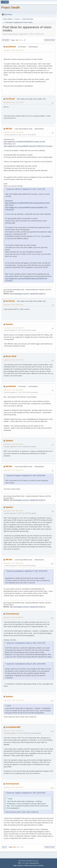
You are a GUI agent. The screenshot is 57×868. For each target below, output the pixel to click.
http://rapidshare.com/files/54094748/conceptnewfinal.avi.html (27, 203)
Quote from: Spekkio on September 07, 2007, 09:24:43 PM (26, 793)
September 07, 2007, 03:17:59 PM (13, 102)
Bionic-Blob (11, 356)
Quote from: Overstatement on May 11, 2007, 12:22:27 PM (26, 643)
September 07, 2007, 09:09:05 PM (13, 617)
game (50, 633)
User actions (50, 40)
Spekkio (9, 324)
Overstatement (12, 614)
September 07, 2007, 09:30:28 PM (13, 731)
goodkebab (11, 47)
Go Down (6, 40)
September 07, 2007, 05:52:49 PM (13, 390)
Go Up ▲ (36, 861)
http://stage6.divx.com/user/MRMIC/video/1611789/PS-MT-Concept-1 (28, 146)
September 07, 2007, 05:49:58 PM (13, 328)
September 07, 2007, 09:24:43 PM (13, 700)
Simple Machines (34, 863)
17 (25, 40)
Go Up (4, 847)
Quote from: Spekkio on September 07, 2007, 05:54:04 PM (26, 476)
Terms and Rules (27, 861)
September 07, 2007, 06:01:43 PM (13, 511)
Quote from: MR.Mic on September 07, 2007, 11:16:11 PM (26, 189)
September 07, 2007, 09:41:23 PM (13, 787)
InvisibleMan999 (13, 727)
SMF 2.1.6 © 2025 (23, 863)
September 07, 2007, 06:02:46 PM (13, 563)
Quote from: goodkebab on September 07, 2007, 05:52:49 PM (27, 571)
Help (20, 861)
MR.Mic (9, 129)
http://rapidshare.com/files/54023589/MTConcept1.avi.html (24, 142)
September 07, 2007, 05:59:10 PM (13, 470)
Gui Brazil (10, 99)
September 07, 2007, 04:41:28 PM (13, 132)
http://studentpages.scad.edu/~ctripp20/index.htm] (26, 294)
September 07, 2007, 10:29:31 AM (13, 50)
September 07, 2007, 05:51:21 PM (13, 360)
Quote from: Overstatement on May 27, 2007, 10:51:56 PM (26, 664)
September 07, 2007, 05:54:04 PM (13, 444)
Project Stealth (11, 7)
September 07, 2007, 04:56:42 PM (13, 305)
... (23, 40)
